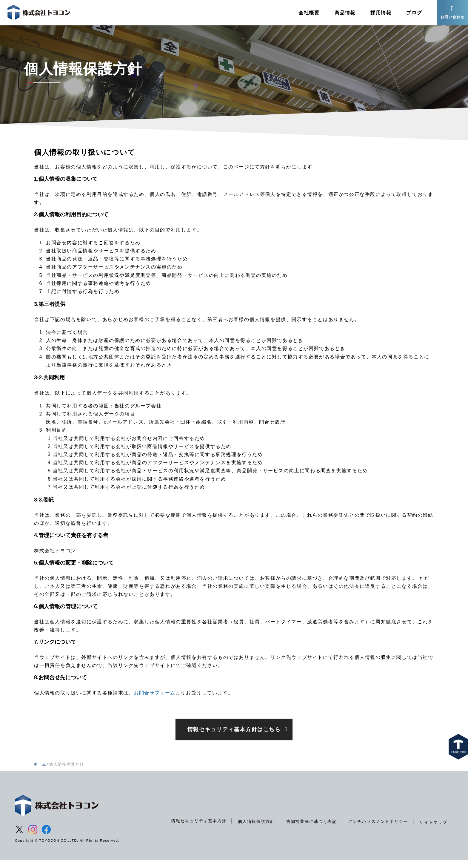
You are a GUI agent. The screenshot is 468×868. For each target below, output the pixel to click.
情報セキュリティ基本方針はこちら (234, 737)
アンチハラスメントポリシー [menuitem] (377, 829)
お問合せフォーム (155, 700)
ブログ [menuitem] (412, 13)
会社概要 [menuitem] (307, 13)
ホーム (40, 772)
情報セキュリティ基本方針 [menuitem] (197, 828)
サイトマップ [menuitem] (433, 830)
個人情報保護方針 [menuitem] (254, 829)
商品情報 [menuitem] (343, 13)
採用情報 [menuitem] (379, 13)
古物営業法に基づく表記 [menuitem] (310, 829)
